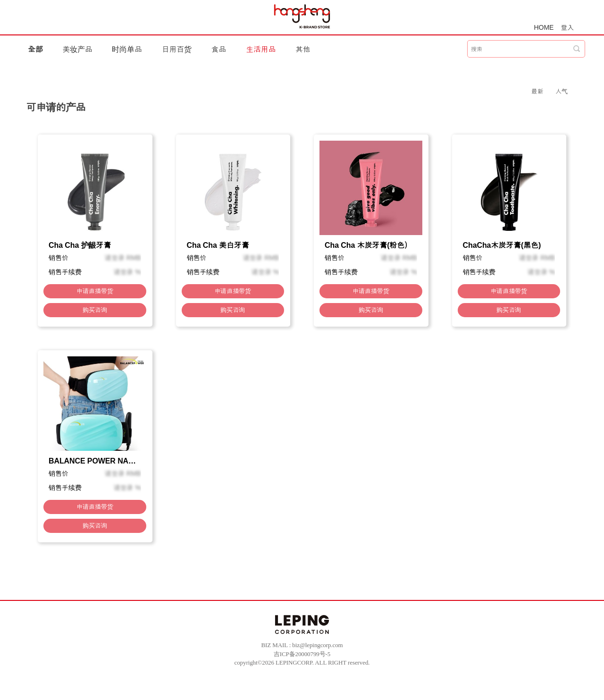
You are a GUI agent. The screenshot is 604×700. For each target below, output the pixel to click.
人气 (562, 91)
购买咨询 (95, 310)
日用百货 (177, 49)
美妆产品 (77, 49)
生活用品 (261, 49)
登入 (567, 27)
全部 (35, 49)
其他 (303, 49)
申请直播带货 (95, 291)
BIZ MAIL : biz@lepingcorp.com (302, 645)
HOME (544, 27)
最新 (537, 91)
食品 (219, 49)
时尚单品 (127, 49)
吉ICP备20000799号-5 (302, 654)
